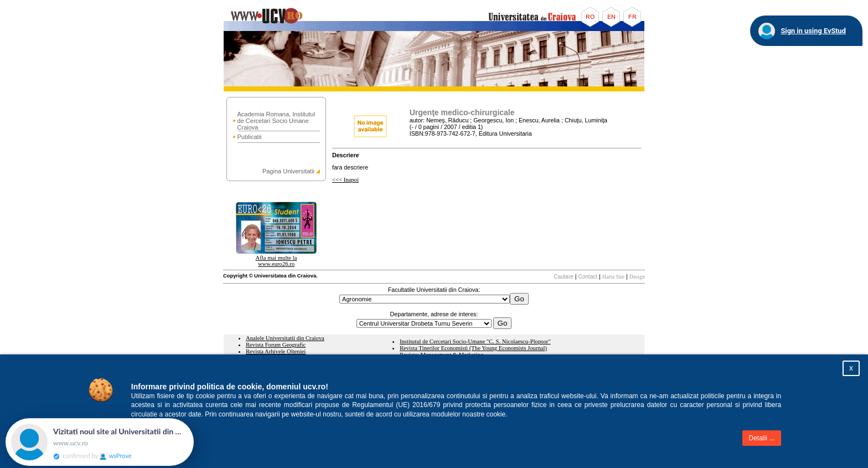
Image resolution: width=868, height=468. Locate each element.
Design (637, 277)
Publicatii (250, 137)
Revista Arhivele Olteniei (276, 351)
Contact (588, 277)
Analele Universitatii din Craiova (285, 338)
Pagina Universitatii (288, 171)
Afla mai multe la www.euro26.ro (277, 261)
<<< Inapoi (345, 180)
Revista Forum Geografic (276, 345)
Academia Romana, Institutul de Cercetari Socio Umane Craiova (277, 121)
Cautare (564, 277)
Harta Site (613, 277)
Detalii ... (762, 438)
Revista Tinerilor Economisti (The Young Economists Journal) (473, 348)
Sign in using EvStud (813, 31)
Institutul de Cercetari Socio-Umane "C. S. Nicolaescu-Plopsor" (475, 341)
